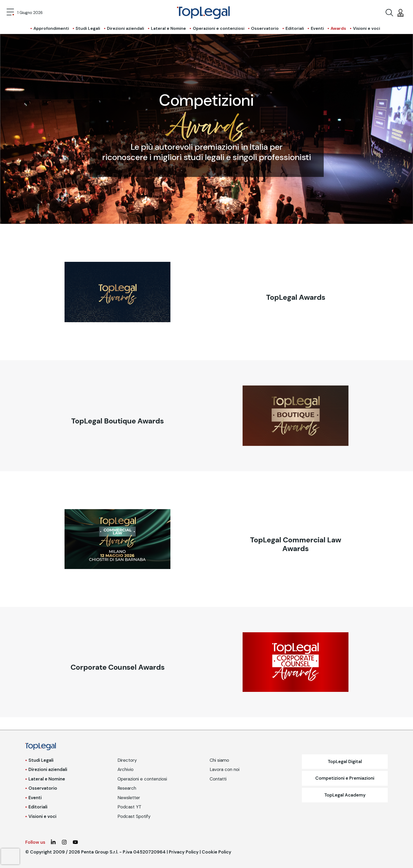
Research (127, 788)
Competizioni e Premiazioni (345, 778)
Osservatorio (265, 28)
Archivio (126, 769)
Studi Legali (88, 28)
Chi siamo (219, 760)
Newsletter (129, 798)
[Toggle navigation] (10, 13)
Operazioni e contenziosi (219, 28)
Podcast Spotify (134, 816)
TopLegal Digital (345, 761)
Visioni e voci (367, 28)
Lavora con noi (225, 769)
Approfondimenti (51, 28)
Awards (338, 28)
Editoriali (295, 28)
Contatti (218, 779)
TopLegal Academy (345, 795)
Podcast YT (129, 807)
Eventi (317, 28)
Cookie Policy (217, 852)
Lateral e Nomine (168, 28)
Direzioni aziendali (126, 28)
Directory (127, 760)
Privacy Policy (184, 852)
